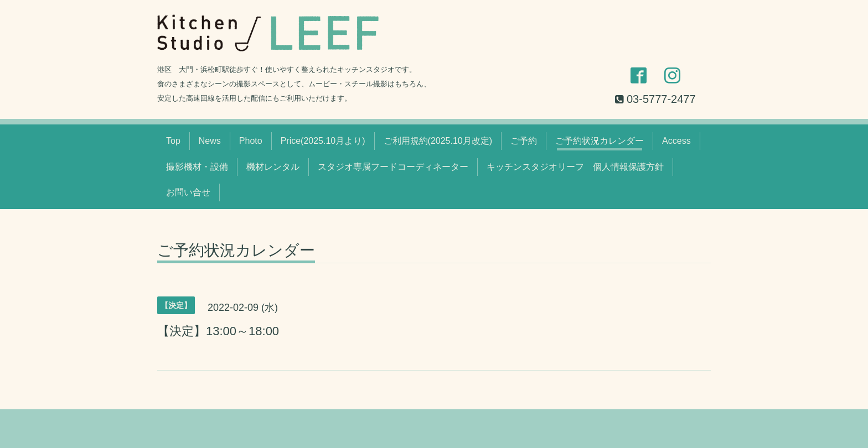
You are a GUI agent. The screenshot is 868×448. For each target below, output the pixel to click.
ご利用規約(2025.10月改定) (438, 141)
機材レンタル (273, 167)
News (210, 141)
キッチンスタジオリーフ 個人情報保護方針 (575, 167)
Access (676, 141)
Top (173, 141)
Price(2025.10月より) (323, 141)
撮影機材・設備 (197, 167)
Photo (251, 141)
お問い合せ (188, 192)
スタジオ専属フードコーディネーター (393, 167)
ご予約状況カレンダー (600, 141)
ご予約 (524, 141)
